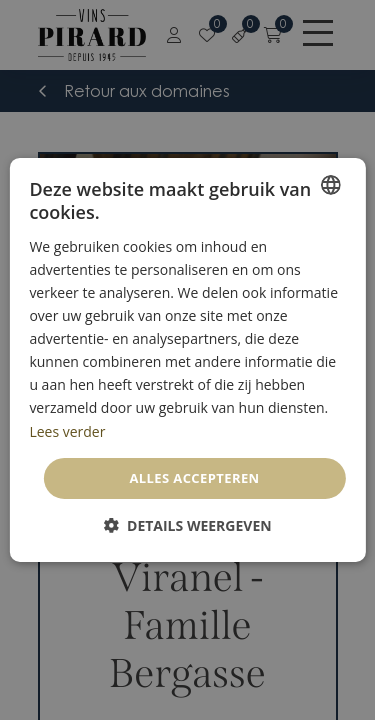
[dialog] (187, 360)
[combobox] (331, 185)
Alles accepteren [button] (194, 478)
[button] (187, 525)
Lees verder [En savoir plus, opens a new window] (67, 430)
